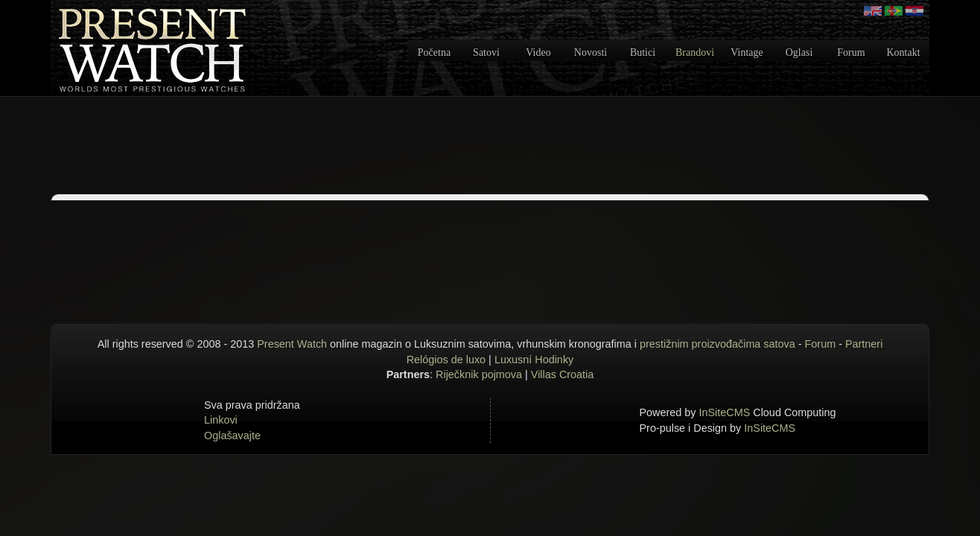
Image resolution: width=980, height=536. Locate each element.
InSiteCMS (725, 412)
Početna (434, 52)
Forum (851, 52)
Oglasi (799, 52)
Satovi (486, 52)
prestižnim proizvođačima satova (717, 344)
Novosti (591, 52)
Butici (643, 52)
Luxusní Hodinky (534, 360)
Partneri (864, 344)
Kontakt (903, 52)
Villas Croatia (563, 374)
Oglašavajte (232, 435)
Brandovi (695, 52)
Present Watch (292, 344)
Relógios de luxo (446, 360)
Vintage (747, 52)
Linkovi (221, 420)
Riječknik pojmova (479, 374)
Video (538, 52)
